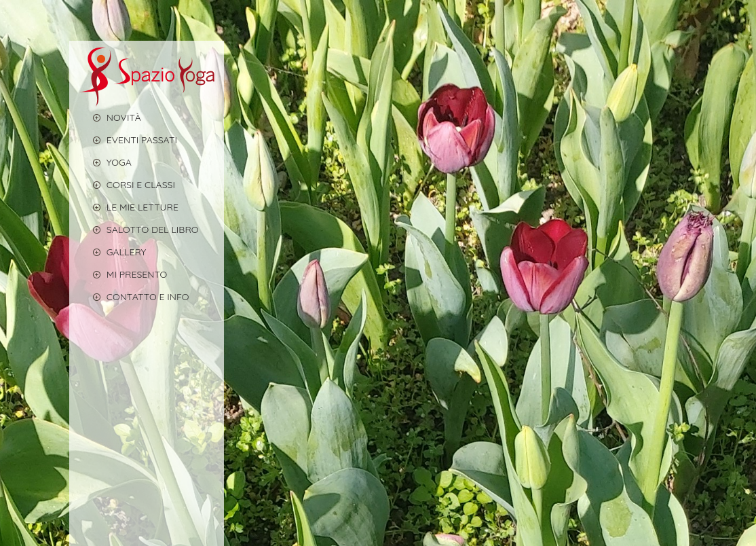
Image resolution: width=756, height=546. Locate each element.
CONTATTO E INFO (134, 296)
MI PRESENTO (124, 274)
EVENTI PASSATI (128, 140)
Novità (110, 117)
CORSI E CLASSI (127, 184)
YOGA (106, 162)
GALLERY (113, 252)
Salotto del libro (139, 229)
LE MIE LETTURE (129, 207)
